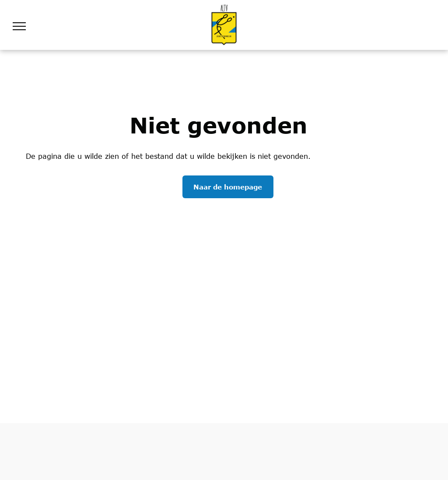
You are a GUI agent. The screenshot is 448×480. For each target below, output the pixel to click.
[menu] (19, 26)
